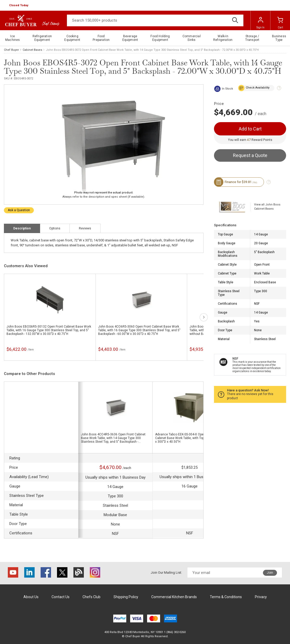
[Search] (155, 20)
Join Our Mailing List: (166, 573)
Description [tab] (22, 228)
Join (270, 573)
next (204, 317)
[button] (19, 5)
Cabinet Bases (32, 50)
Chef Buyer (11, 50)
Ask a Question (19, 210)
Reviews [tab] (85, 228)
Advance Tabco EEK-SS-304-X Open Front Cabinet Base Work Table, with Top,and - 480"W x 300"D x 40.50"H (189, 438)
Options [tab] (55, 228)
